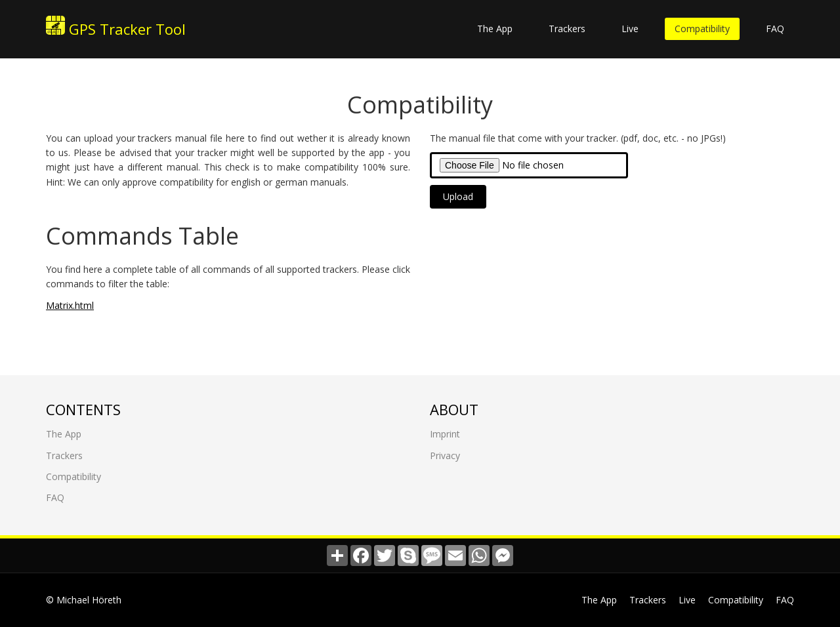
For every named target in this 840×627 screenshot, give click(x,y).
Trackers (567, 29)
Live (630, 29)
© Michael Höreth (84, 600)
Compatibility (702, 29)
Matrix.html (70, 305)
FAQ (775, 29)
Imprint (445, 434)
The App (495, 29)
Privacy (445, 455)
